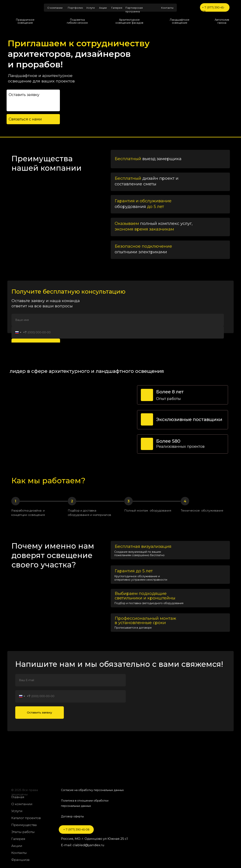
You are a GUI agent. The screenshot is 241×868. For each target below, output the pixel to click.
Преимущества (24, 825)
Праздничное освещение (25, 21)
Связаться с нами (25, 119)
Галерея (117, 8)
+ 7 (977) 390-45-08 (76, 830)
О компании (55, 8)
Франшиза (20, 860)
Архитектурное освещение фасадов (129, 21)
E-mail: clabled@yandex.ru (83, 845)
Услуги (90, 8)
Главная (18, 797)
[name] (118, 320)
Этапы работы (23, 832)
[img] (25, 8)
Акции (103, 8)
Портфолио (75, 8)
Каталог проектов (26, 818)
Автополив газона (222, 21)
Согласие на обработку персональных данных (92, 790)
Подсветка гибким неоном (77, 21)
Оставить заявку (40, 712)
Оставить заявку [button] (24, 95)
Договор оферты (72, 816)
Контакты (167, 8)
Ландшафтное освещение (180, 21)
